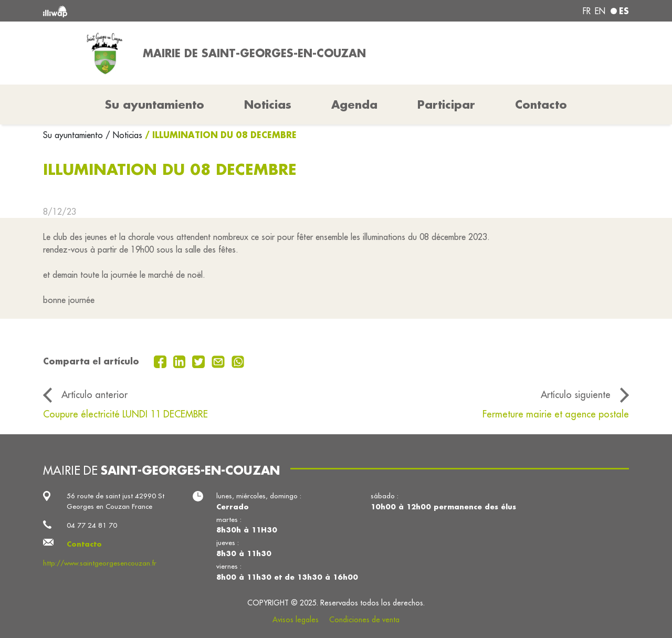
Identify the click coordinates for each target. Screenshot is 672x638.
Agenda (354, 104)
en (600, 11)
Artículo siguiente (576, 395)
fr (587, 11)
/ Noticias (124, 135)
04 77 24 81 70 (92, 525)
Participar (446, 104)
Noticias (268, 104)
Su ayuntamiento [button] (155, 104)
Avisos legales (296, 620)
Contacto (541, 104)
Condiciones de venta (364, 620)
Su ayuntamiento (74, 135)
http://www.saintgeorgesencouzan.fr (100, 563)
